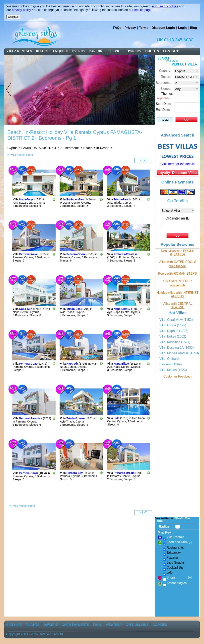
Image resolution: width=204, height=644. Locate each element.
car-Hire (14, 625)
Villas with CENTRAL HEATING (178, 305)
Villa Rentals (19, 51)
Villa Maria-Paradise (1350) (179, 353)
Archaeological (177, 583)
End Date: (163, 110)
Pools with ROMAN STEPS (178, 274)
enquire (60, 51)
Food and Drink (179, 542)
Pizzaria (172, 558)
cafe (170, 572)
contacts (172, 51)
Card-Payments (76, 625)
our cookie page (140, 10)
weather (114, 625)
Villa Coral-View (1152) (176, 320)
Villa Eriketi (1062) (173, 336)
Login (182, 28)
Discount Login (163, 28)
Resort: (166, 77)
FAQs (117, 28)
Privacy (130, 28)
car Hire (97, 51)
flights (152, 51)
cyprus (78, 51)
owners (134, 51)
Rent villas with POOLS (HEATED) (178, 253)
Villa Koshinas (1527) (175, 342)
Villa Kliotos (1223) (173, 370)
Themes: (167, 94)
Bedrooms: (163, 83)
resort (43, 51)
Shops (179, 578)
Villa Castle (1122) (173, 325)
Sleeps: (166, 89)
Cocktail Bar (175, 567)
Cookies (160, 625)
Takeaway (174, 553)
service (116, 51)
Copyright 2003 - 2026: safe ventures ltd (35, 634)
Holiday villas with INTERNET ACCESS (178, 294)
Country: (165, 71)
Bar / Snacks (176, 563)
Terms (144, 28)
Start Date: (163, 104)
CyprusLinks (137, 625)
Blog (193, 28)
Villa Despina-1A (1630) (177, 348)
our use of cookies (165, 6)
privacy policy (22, 10)
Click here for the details (178, 164)
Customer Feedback (178, 376)
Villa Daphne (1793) (174, 331)
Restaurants (175, 548)
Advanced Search (178, 135)
